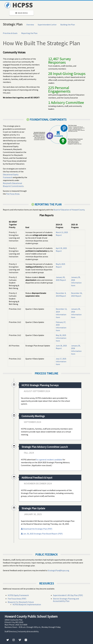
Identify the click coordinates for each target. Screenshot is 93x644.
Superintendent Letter (47, 25)
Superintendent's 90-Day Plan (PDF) (68, 595)
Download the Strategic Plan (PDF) (37, 529)
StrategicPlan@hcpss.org (58, 570)
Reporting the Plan (29, 33)
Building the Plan (68, 25)
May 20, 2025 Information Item (61, 338)
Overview (30, 25)
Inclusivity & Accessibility (28, 631)
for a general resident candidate (49, 460)
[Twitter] (8, 640)
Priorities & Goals (10, 33)
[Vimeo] (20, 640)
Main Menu (22, 13)
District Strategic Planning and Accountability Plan (66, 600)
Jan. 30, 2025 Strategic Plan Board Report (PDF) (42, 534)
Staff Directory (11, 631)
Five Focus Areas (13, 194)
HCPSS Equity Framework (18, 595)
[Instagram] (14, 640)
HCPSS (19, 5)
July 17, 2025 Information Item (61, 361)
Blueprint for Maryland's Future (21, 602)
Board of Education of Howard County (69, 210)
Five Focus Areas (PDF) (17, 599)
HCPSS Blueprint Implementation (27, 604)
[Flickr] (26, 640)
